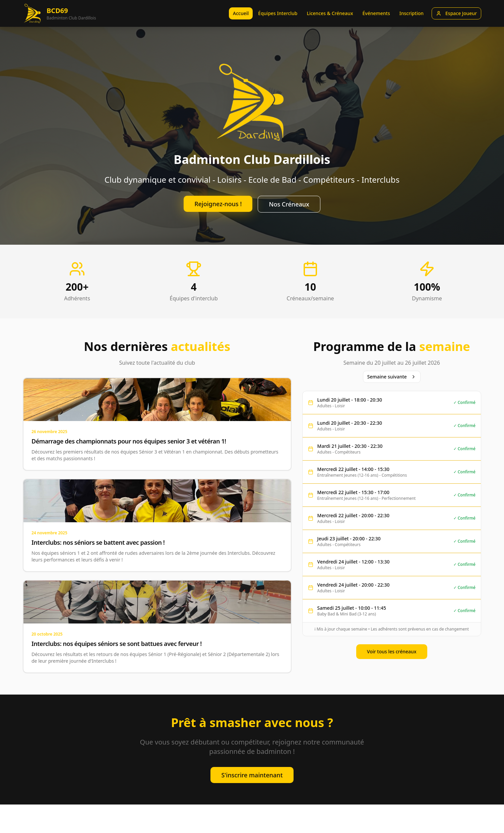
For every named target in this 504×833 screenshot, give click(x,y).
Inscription (412, 13)
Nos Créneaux (289, 204)
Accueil (241, 13)
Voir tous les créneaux (392, 651)
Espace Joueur (456, 13)
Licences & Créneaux (330, 13)
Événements (376, 13)
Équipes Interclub (278, 13)
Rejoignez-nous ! (218, 204)
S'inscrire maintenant (252, 775)
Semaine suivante (392, 377)
